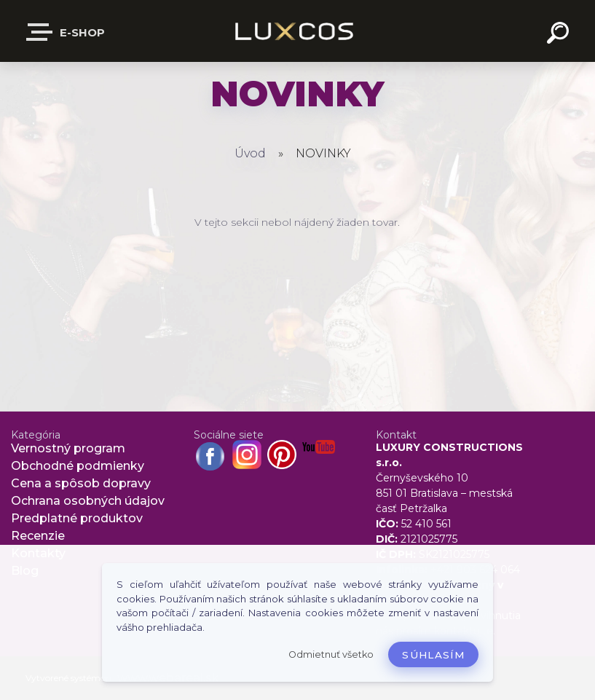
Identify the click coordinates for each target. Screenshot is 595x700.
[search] (560, 35)
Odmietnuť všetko (331, 654)
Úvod (250, 153)
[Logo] (297, 31)
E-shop (66, 32)
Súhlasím (433, 655)
